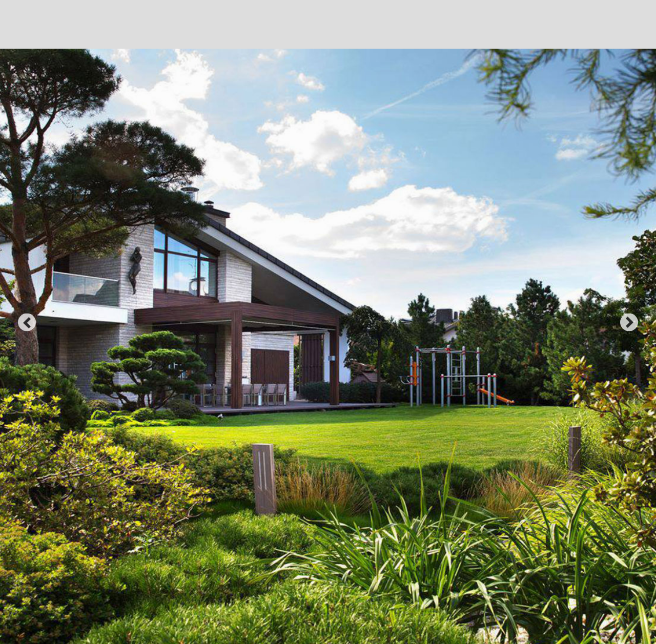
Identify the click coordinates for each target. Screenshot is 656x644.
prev (27, 322)
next (629, 322)
